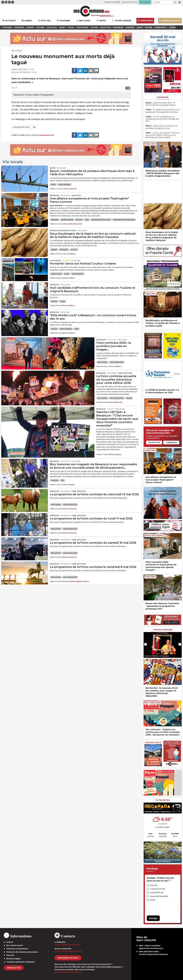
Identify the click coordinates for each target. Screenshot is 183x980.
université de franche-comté (101, 220)
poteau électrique (64, 185)
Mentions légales (14, 959)
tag (34, 127)
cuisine (62, 301)
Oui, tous (154, 885)
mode (77, 329)
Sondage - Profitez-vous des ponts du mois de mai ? (160, 879)
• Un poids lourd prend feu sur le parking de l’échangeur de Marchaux (163, 111)
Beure (53, 168)
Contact (10, 942)
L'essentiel (163, 97)
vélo (63, 480)
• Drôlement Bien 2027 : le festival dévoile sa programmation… (161, 104)
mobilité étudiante (67, 220)
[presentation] (146, 644)
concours (74, 250)
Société (111, 409)
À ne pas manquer (163, 630)
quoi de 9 (79, 220)
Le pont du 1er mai (158, 889)
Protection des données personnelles (22, 952)
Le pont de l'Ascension (159, 896)
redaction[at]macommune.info (67, 945)
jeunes (67, 274)
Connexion (171, 442)
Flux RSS (10, 955)
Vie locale (17, 51)
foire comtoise (102, 362)
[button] (175, 2)
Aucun (153, 900)
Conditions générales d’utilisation (21, 962)
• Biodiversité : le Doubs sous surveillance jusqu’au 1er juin (161, 127)
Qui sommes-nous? (15, 945)
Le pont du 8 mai (157, 893)
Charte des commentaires (17, 949)
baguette (54, 250)
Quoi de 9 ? (76, 195)
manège (129, 398)
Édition (95, 15)
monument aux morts (21, 127)
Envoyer (153, 918)
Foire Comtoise (125, 373)
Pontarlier (55, 261)
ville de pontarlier (78, 274)
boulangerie (64, 250)
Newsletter (14, 968)
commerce (55, 480)
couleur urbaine (56, 274)
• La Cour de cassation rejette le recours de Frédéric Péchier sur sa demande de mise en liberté (162, 135)
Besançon (55, 195)
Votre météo (163, 800)
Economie (112, 340)
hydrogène (55, 220)
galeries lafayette (66, 329)
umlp (87, 220)
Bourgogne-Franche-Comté (63, 231)
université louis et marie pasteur (124, 220)
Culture (66, 261)
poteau (53, 185)
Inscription (154, 442)
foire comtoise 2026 (117, 362)
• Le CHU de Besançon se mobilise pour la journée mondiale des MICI (162, 119)
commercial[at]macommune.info (68, 951)
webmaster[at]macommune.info (68, 972)
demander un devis (68, 958)
